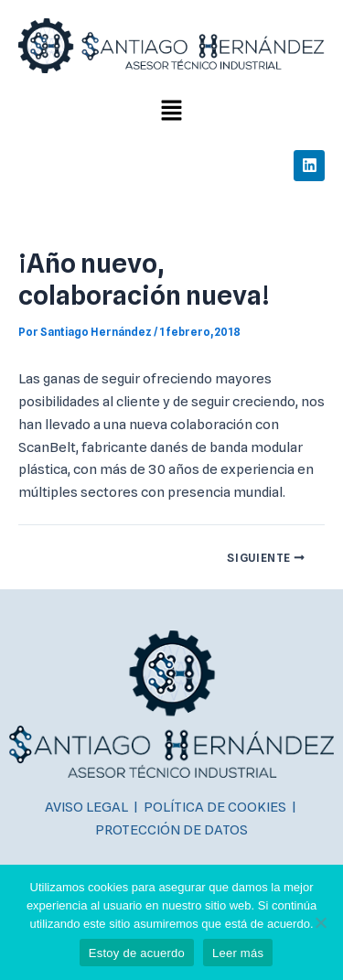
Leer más (238, 953)
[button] (171, 111)
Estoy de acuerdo (137, 953)
